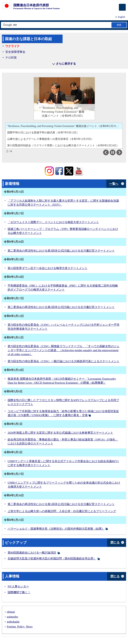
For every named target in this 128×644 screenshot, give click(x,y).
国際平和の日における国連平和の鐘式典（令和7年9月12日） (43, 132)
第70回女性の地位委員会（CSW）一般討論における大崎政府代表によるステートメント (64, 361)
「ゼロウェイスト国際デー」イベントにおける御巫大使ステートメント (53, 222)
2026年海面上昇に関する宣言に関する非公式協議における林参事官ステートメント (60, 433)
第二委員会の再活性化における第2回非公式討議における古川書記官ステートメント (61, 307)
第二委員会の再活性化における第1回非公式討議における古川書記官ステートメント (61, 504)
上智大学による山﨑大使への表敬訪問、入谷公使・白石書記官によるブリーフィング (62, 511)
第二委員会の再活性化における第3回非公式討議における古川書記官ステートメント (61, 251)
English (122, 17)
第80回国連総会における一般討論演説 (32, 553)
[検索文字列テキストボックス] (56, 25)
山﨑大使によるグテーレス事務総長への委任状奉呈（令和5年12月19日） (50, 139)
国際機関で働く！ (19, 592)
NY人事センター (18, 586)
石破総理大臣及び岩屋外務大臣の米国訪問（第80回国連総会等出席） (52, 558)
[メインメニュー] (122, 7)
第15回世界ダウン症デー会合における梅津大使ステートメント (48, 268)
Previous (109, 152)
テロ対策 (11, 58)
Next (122, 152)
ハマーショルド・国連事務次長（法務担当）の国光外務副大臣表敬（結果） (56, 529)
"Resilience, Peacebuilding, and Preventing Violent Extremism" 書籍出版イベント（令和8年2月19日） (64, 126)
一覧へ (114, 184)
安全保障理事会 (15, 52)
